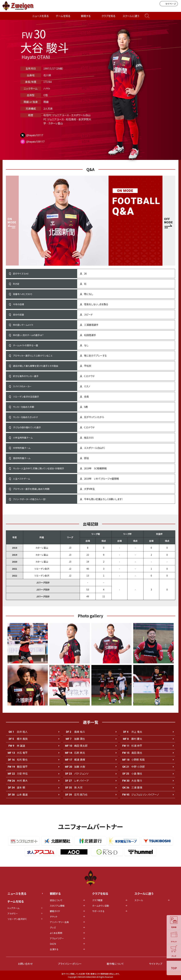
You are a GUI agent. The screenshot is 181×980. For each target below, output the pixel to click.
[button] (169, 221)
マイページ (169, 4)
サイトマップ (156, 964)
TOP (174, 968)
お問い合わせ (25, 964)
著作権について (115, 964)
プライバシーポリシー (70, 964)
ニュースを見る (40, 16)
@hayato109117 (35, 142)
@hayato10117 (35, 135)
